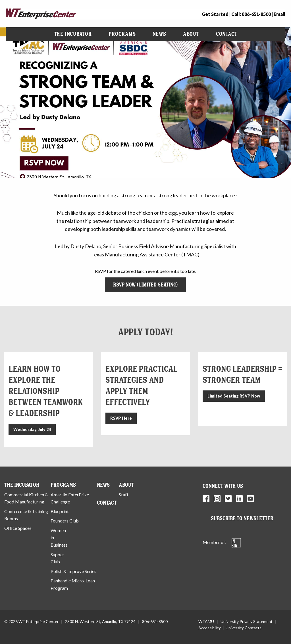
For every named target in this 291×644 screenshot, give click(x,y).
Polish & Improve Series (73, 571)
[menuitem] (73, 34)
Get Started (215, 14)
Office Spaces (18, 528)
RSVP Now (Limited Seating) (145, 285)
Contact (227, 34)
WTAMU (206, 621)
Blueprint (60, 511)
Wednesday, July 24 (32, 429)
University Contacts (244, 628)
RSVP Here (121, 418)
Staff (124, 494)
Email (279, 14)
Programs (122, 34)
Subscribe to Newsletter (242, 518)
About (191, 34)
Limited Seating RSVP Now (234, 396)
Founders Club (65, 521)
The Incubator (73, 34)
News (159, 34)
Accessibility (210, 628)
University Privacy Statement (247, 621)
